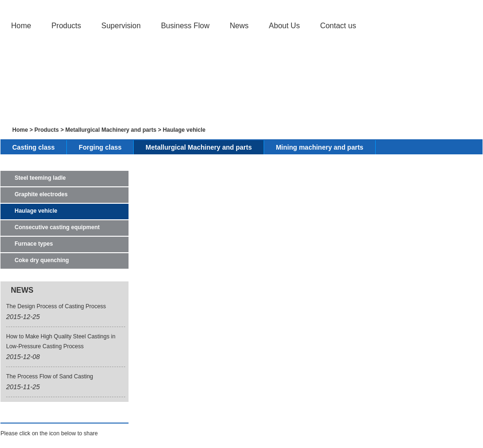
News (239, 26)
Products (66, 26)
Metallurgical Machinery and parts (111, 130)
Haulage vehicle (184, 130)
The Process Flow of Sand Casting (50, 376)
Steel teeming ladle (40, 178)
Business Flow (185, 26)
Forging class (100, 147)
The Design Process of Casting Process (56, 306)
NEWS (22, 290)
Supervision (121, 26)
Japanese (463, 6)
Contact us (338, 26)
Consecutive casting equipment (57, 227)
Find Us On (24, 414)
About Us (284, 26)
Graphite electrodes (41, 194)
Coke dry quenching (42, 260)
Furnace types (34, 244)
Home (21, 26)
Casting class (33, 147)
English (432, 6)
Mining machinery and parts (320, 147)
